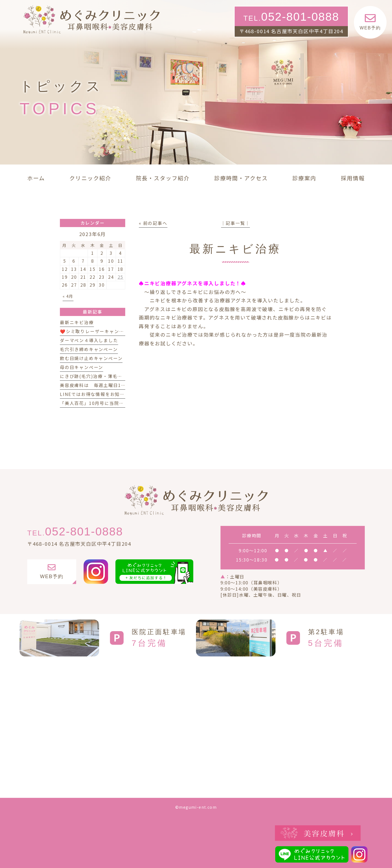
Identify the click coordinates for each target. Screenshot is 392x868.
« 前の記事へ (153, 223)
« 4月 (68, 296)
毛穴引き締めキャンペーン (89, 349)
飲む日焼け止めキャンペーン (91, 358)
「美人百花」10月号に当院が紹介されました (109, 403)
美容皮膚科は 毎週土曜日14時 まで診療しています (119, 385)
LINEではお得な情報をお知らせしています (107, 394)
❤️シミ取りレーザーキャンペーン (97, 331)
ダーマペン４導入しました (89, 340)
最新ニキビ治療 (77, 322)
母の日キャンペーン (82, 367)
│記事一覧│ (236, 223)
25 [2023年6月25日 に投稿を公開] (121, 277)
